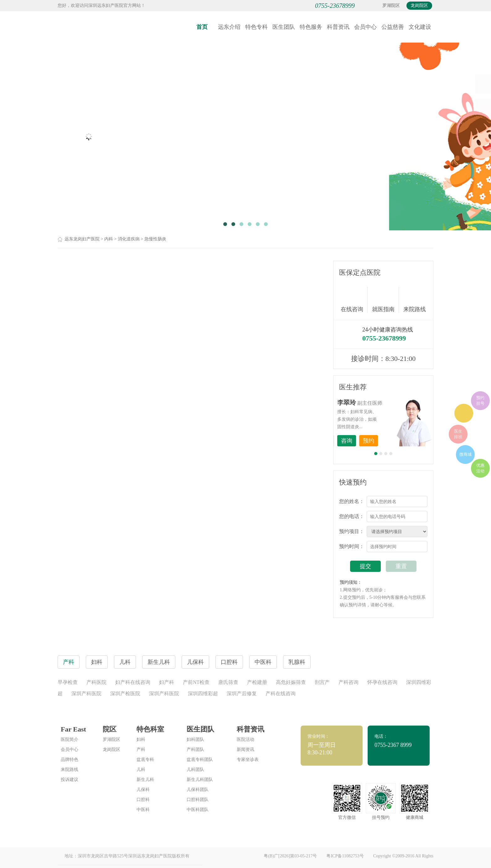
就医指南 (385, 300)
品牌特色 (70, 760)
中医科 (143, 810)
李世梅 (393, 403)
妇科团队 (195, 740)
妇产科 (167, 682)
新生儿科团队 (200, 780)
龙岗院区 (419, 5)
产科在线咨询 (281, 693)
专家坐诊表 (248, 760)
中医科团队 (198, 810)
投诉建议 (70, 780)
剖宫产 (322, 682)
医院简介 (70, 740)
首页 (202, 27)
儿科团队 (195, 770)
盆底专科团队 (200, 760)
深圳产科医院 (86, 693)
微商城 (465, 454)
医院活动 (246, 740)
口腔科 (143, 800)
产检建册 (257, 682)
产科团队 (195, 750)
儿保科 (143, 790)
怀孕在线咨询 (382, 682)
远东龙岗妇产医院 (82, 239)
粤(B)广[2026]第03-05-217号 (290, 856)
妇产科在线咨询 (133, 682)
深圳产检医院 (125, 693)
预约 (415, 441)
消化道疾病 (129, 239)
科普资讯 (338, 27)
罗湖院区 (391, 5)
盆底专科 (145, 760)
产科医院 (96, 682)
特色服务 (311, 27)
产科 (141, 750)
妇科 (141, 740)
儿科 (141, 770)
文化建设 (420, 27)
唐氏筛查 (228, 682)
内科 (109, 239)
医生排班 (458, 434)
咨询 (393, 441)
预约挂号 (480, 401)
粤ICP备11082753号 (345, 856)
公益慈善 (393, 27)
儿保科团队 (198, 790)
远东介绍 (229, 27)
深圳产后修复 (242, 693)
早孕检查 (68, 682)
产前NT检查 (196, 682)
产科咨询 (349, 682)
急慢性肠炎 (155, 239)
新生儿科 (145, 780)
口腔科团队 (198, 800)
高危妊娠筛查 (291, 682)
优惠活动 (480, 468)
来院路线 (415, 301)
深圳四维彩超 (203, 693)
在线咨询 (354, 300)
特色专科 (256, 27)
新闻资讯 (246, 750)
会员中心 (365, 27)
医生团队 (284, 27)
